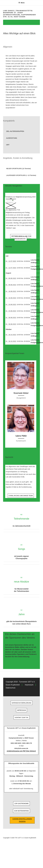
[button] (21, 131)
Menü (21, 3)
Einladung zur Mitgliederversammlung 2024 (21, 197)
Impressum (29, 685)
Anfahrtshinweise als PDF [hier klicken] (21, 751)
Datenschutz (11, 688)
